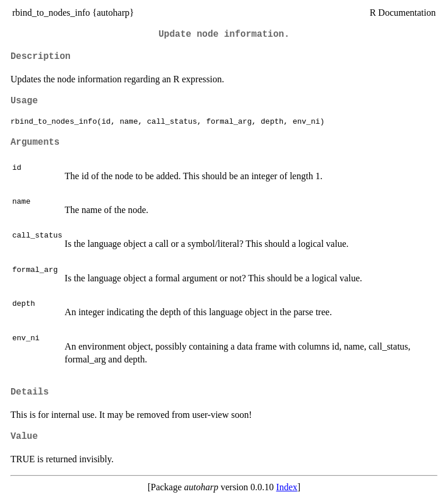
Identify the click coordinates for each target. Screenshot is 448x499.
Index (286, 487)
